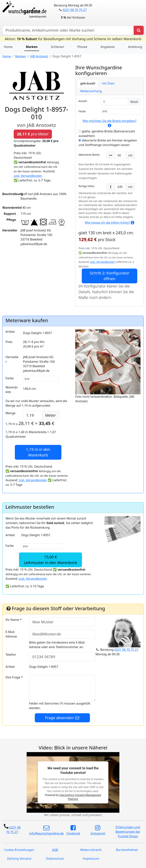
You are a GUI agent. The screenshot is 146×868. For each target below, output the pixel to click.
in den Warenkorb (38, 452)
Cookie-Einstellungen (19, 850)
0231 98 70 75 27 (75, 10)
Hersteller (12, 359)
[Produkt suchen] (139, 30)
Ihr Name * (13, 620)
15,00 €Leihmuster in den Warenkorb (51, 560)
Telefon (11, 655)
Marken (32, 47)
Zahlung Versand (19, 859)
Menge (10, 413)
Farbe (82, 111)
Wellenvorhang (91, 91)
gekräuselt (88, 83)
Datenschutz (55, 859)
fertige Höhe (86, 186)
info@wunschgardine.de (46, 830)
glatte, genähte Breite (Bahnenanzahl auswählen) (107, 134)
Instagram (98, 830)
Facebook (73, 830)
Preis (9, 342)
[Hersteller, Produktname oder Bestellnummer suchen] (68, 30)
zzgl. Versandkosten (28, 176)
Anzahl (83, 101)
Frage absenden (62, 718)
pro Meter (33, 134)
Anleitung (135, 47)
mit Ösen (108, 83)
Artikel (10, 332)
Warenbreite (12, 390)
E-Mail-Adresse (11, 634)
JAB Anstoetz (39, 56)
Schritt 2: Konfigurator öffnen (109, 276)
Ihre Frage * (14, 677)
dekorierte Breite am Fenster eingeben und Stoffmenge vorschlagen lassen (108, 143)
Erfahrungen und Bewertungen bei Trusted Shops (128, 832)
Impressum (91, 859)
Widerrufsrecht (91, 850)
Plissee (82, 47)
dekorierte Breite (89, 155)
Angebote (108, 47)
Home (8, 47)
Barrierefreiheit (127, 850)
